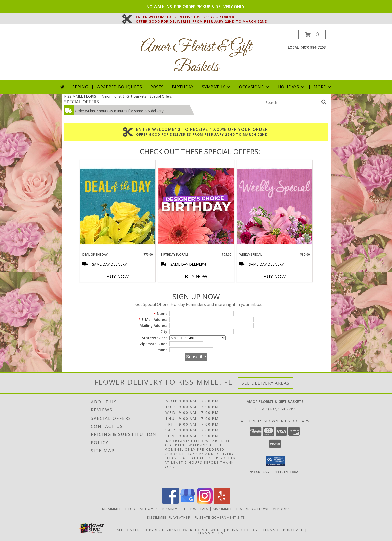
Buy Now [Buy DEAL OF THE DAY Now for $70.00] (118, 276)
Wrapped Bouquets (119, 87)
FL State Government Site (220, 517)
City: (164, 332)
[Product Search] (292, 102)
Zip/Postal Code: (154, 344)
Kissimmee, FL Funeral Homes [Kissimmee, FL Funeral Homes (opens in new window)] (130, 509)
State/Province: (155, 338)
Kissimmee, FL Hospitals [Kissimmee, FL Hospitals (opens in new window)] (186, 509)
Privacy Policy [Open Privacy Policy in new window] (243, 530)
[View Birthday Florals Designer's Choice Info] (196, 206)
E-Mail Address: (154, 320)
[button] (312, 35)
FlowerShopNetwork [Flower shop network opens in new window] (200, 530)
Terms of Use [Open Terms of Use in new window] (212, 533)
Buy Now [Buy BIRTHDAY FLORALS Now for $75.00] (196, 276)
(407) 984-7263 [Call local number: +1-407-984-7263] (313, 47)
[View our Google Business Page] (188, 502)
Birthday (183, 87)
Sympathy (216, 87)
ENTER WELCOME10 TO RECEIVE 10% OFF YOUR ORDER (202, 17)
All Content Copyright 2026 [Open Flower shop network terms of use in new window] (146, 530)
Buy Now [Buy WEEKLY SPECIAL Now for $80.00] (275, 276)
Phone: (163, 350)
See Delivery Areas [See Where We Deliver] (266, 383)
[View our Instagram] (205, 502)
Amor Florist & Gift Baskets (196, 57)
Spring (80, 87)
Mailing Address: (154, 326)
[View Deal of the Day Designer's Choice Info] (118, 206)
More (323, 87)
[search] (324, 102)
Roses (157, 87)
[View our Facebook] (170, 502)
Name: (161, 314)
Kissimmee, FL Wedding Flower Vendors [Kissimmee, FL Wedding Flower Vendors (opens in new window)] (252, 509)
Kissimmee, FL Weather (169, 517)
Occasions (254, 87)
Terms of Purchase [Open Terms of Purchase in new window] (283, 530)
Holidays (292, 87)
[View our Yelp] (222, 502)
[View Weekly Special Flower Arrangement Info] (275, 206)
